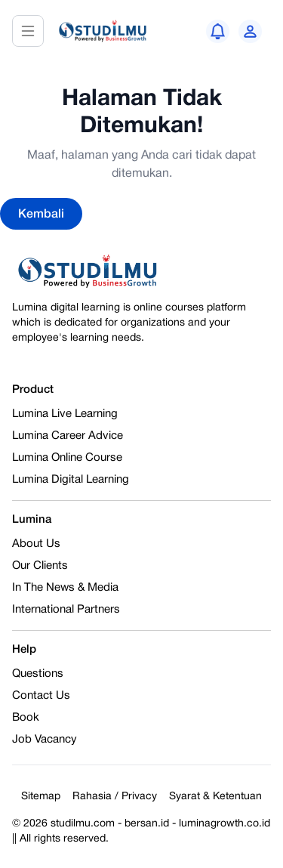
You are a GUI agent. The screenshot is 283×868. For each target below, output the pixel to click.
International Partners (66, 610)
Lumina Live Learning (65, 414)
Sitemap (41, 797)
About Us (36, 544)
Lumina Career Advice (68, 436)
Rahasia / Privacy (115, 797)
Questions (38, 674)
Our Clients (40, 566)
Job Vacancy (45, 740)
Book (26, 718)
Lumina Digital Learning (71, 480)
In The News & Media (65, 588)
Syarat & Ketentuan (215, 797)
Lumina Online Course (67, 458)
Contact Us (41, 696)
